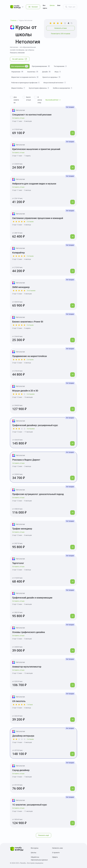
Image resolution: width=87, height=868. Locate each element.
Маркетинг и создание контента (25, 77)
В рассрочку (40, 100)
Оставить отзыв (18, 118)
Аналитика (33, 72)
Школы (52, 5)
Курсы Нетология (26, 20)
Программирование (41, 66)
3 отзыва (30, 222)
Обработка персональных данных (39, 858)
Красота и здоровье (52, 77)
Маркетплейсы (18, 88)
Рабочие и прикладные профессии (26, 83)
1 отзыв (30, 705)
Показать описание (17, 53)
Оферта (55, 857)
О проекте (56, 853)
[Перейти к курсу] (72, 133)
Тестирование (60, 66)
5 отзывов (31, 429)
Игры (58, 72)
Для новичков (16, 100)
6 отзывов (31, 394)
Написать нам (57, 848)
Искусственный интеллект (55, 83)
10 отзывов (31, 291)
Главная (13, 20)
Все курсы (45, 7)
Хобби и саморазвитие (63, 88)
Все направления (20, 66)
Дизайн (47, 72)
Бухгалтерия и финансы (39, 88)
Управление (17, 72)
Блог (59, 5)
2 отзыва (30, 256)
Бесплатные (28, 99)
